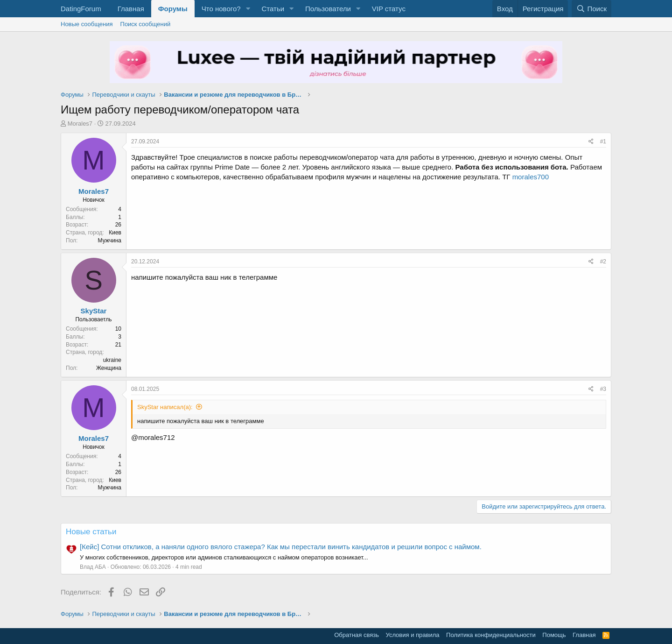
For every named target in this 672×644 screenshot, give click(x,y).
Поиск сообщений (146, 24)
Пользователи (328, 9)
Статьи (273, 9)
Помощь (554, 635)
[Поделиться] (591, 142)
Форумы (173, 9)
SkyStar (94, 311)
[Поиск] (591, 9)
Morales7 (80, 124)
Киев (115, 233)
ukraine (112, 360)
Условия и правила (413, 635)
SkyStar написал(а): (165, 407)
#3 (603, 389)
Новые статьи (91, 532)
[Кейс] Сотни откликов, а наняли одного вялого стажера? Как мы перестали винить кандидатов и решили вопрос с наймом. (281, 547)
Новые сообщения (87, 24)
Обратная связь (357, 635)
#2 (603, 262)
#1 (603, 142)
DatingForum (81, 9)
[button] (248, 9)
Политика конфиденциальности (491, 635)
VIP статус (389, 9)
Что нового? (221, 9)
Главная (131, 9)
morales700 (531, 177)
